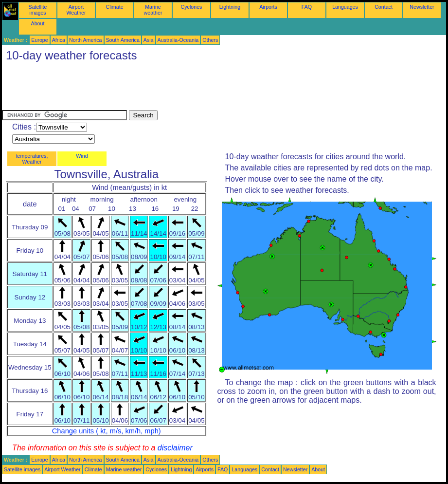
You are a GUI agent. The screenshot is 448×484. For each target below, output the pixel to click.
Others (210, 40)
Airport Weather (76, 10)
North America (86, 40)
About (38, 23)
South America (123, 40)
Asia (149, 40)
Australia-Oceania (178, 40)
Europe (39, 40)
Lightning (230, 7)
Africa (59, 40)
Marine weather (153, 10)
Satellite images (38, 10)
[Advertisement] (179, 88)
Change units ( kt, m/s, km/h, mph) (107, 431)
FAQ (307, 7)
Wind (82, 156)
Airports (268, 7)
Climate (114, 7)
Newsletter (422, 7)
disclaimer (175, 448)
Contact (384, 7)
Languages (345, 7)
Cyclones (192, 7)
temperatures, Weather (32, 159)
